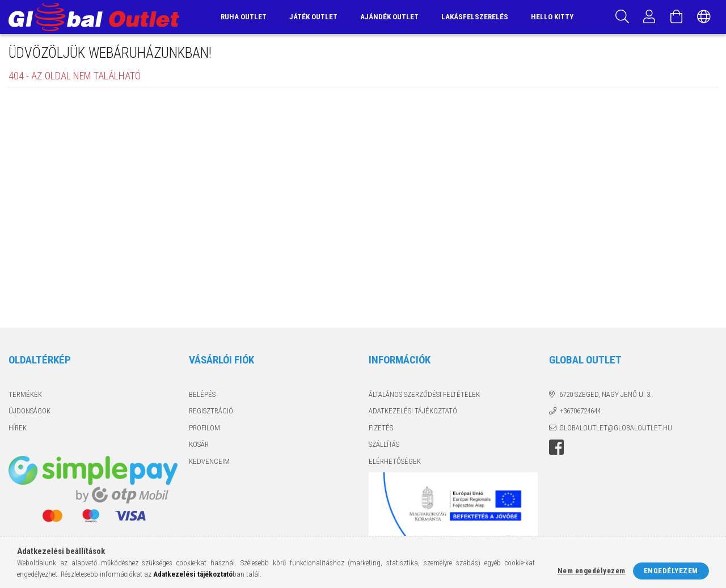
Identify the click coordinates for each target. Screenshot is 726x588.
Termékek (25, 394)
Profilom (204, 428)
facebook (556, 447)
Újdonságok (29, 411)
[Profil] (649, 17)
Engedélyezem (671, 571)
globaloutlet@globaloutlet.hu (616, 428)
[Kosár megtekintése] (677, 17)
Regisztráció (211, 411)
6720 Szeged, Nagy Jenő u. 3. (605, 394)
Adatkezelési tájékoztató (413, 411)
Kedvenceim (209, 461)
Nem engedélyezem (592, 571)
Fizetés (381, 428)
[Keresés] (622, 17)
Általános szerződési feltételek (424, 394)
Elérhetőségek (395, 461)
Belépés (202, 394)
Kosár (199, 444)
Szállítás (384, 444)
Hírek (18, 428)
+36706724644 (580, 411)
